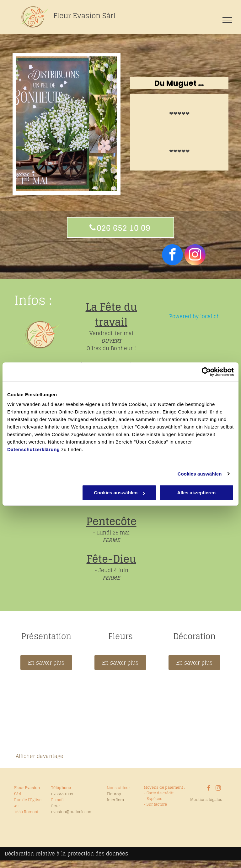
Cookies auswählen (200, 474)
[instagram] (195, 255)
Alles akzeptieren (197, 493)
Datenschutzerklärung (34, 449)
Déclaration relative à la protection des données (66, 854)
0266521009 (62, 794)
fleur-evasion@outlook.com (72, 809)
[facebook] (172, 255)
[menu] (227, 20)
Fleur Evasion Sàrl (84, 16)
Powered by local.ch (195, 316)
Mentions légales (206, 800)
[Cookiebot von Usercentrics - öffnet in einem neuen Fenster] (206, 372)
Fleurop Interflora (115, 797)
